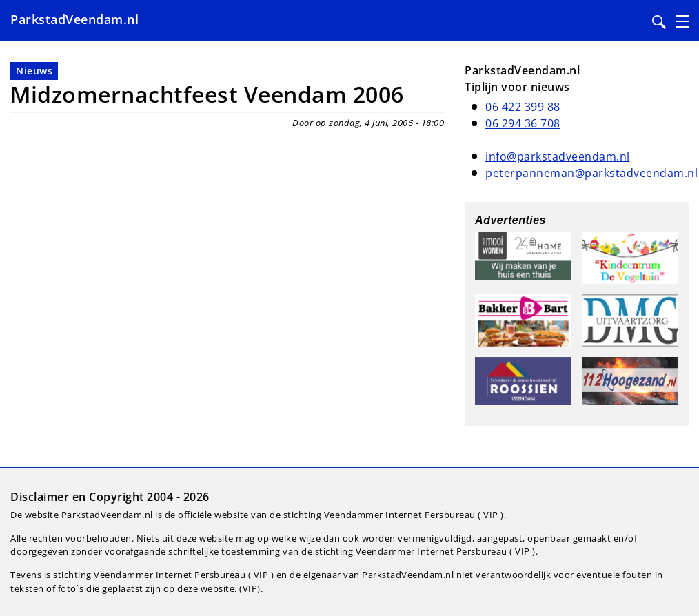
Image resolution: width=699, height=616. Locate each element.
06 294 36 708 (523, 123)
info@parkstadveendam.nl (558, 156)
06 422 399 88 (523, 107)
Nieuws (34, 71)
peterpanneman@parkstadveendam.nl (591, 173)
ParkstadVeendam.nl (74, 19)
